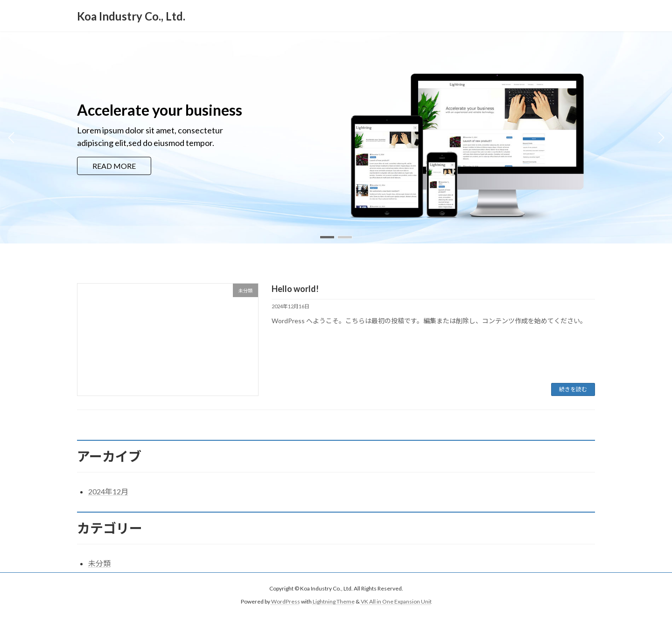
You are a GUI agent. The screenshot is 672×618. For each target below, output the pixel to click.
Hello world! (295, 289)
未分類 (99, 563)
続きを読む (573, 389)
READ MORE (114, 166)
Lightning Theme (334, 602)
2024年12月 (108, 491)
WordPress (286, 602)
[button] (327, 237)
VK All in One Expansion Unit (396, 602)
